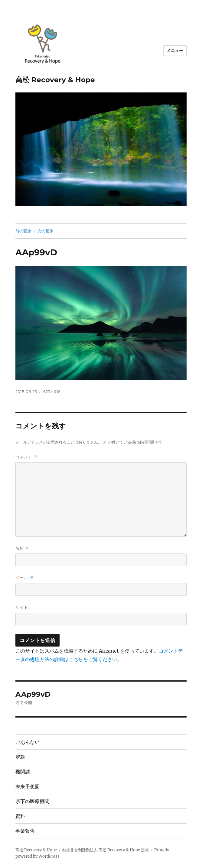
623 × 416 (52, 392)
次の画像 (45, 231)
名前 (22, 548)
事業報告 (25, 831)
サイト (22, 607)
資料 (20, 816)
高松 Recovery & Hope (55, 80)
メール (24, 578)
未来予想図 (28, 787)
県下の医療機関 (32, 801)
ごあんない (28, 742)
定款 (20, 757)
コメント (27, 457)
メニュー (175, 50)
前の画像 (23, 231)
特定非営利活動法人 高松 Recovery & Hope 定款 (106, 850)
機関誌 (23, 772)
